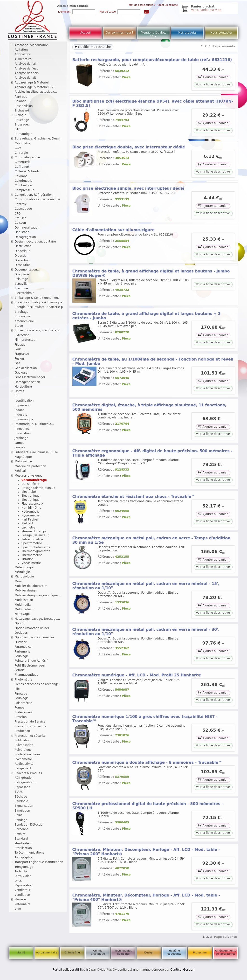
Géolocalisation (26, 368)
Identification (24, 401)
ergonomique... (26, 321)
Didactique (23, 251)
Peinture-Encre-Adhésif (31, 661)
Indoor (19, 410)
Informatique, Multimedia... (34, 424)
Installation (23, 433)
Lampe (20, 443)
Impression (23, 405)
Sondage (21, 820)
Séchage (21, 797)
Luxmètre (28, 528)
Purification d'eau (27, 754)
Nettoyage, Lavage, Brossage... (37, 619)
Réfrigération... (25, 782)
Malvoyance (23, 461)
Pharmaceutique (27, 675)
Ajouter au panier (213, 77)
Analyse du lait (25, 78)
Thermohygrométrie (36, 551)
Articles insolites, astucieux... (36, 92)
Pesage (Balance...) (35, 535)
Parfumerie (23, 652)
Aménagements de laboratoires (225, 952)
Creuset (20, 218)
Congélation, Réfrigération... (35, 195)
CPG (18, 214)
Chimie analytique (98, 952)
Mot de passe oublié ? (142, 5)
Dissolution (23, 265)
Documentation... (27, 270)
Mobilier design (26, 591)
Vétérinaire (23, 904)
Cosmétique (23, 209)
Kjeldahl (27, 523)
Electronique (31, 496)
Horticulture (23, 387)
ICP (17, 396)
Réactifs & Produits (28, 773)
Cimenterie (23, 162)
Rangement (23, 768)
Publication (23, 740)
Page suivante (224, 46)
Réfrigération (24, 778)
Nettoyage (22, 614)
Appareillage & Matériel (32, 83)
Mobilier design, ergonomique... (38, 595)
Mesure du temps (34, 531)
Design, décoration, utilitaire (35, 242)
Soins (19, 815)
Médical (20, 471)
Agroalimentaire (47, 953)
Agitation (21, 50)
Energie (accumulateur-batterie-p (39, 307)
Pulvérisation (24, 745)
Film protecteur (26, 340)
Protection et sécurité (30, 736)
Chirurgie (21, 153)
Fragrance (22, 354)
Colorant (21, 176)
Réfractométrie (32, 539)
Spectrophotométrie (36, 547)
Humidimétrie (31, 508)
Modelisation (24, 600)
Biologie (21, 115)
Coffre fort (22, 167)
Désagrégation (25, 237)
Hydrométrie (31, 512)
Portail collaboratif (66, 970)
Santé (21, 953)
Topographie (24, 857)
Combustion (23, 185)
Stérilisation (23, 848)
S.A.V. (19, 792)
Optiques (21, 633)
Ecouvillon (22, 284)
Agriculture (23, 54)
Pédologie (22, 656)
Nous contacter (221, 33)
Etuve (19, 326)
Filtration (21, 345)
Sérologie (21, 801)
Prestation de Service (30, 722)
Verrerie (20, 899)
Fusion (19, 359)
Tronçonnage (24, 867)
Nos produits (187, 33)
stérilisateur (23, 843)
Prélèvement (24, 712)
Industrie (21, 415)
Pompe (20, 708)
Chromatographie (27, 157)
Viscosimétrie (31, 563)
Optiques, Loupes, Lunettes (34, 637)
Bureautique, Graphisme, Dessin (38, 139)
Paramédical (24, 647)
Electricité (29, 492)
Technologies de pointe (123, 952)
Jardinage (22, 438)
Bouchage (22, 120)
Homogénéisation (27, 382)
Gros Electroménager (30, 377)
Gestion (189, 970)
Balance (21, 101)
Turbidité (21, 871)
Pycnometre (23, 759)
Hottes (19, 391)
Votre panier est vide (206, 10)
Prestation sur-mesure (31, 726)
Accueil (86, 33)
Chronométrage (34, 480)
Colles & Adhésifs (27, 171)
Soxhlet (20, 834)
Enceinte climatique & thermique (39, 302)
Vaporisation (24, 885)
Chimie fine (72, 953)
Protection (200, 953)
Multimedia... (24, 609)
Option (20, 623)
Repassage (23, 787)
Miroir (19, 581)
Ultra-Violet (23, 876)
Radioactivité (24, 764)
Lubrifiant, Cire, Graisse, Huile (36, 452)
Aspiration (22, 97)
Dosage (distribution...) (38, 488)
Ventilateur (23, 890)
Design (149, 953)
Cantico (176, 970)
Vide (18, 909)
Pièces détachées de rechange (37, 684)
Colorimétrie (24, 181)
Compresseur (24, 190)
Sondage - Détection (30, 825)
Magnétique (23, 457)
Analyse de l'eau (27, 69)
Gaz (17, 363)
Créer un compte (168, 5)
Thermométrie (32, 555)
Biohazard (22, 111)
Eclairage (21, 279)
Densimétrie (30, 484)
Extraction (22, 335)
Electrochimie (25, 293)
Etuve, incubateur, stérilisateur (37, 330)
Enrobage (22, 312)
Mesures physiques (28, 476)
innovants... (23, 429)
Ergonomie (23, 316)
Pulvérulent (23, 750)
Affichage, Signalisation (32, 45)
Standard (21, 839)
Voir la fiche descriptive (213, 84)
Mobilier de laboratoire (31, 586)
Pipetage (21, 694)
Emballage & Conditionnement (37, 298)
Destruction (23, 246)
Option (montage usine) (32, 628)
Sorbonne (22, 829)
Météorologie (24, 567)
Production (22, 731)
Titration (27, 559)
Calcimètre (23, 143)
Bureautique (24, 134)
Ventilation (22, 895)
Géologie (21, 373)
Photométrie (24, 680)
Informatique (24, 419)
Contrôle (21, 204)
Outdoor (21, 642)
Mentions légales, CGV (154, 34)
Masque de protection (31, 466)
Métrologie (22, 572)
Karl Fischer (30, 520)
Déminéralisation (27, 228)
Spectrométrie (32, 543)
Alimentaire (23, 59)
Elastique (21, 288)
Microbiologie (24, 577)
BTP (17, 129)
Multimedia (23, 605)
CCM (18, 148)
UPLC (18, 881)
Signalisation (24, 806)
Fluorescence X (32, 504)
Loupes (20, 447)
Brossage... (23, 125)
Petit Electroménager (30, 666)
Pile (17, 689)
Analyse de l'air (26, 64)
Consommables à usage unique (37, 199)
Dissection (22, 260)
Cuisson (20, 223)
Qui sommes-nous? (119, 33)
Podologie (22, 698)
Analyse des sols (27, 73)
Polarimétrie (24, 703)
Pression (21, 717)
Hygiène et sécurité (175, 952)
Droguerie (22, 274)
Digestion (22, 256)
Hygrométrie (31, 515)
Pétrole (20, 670)
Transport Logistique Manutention (39, 862)
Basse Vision (24, 106)
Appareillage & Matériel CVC (35, 87)
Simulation (22, 811)
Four (18, 349)
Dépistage (22, 232)
